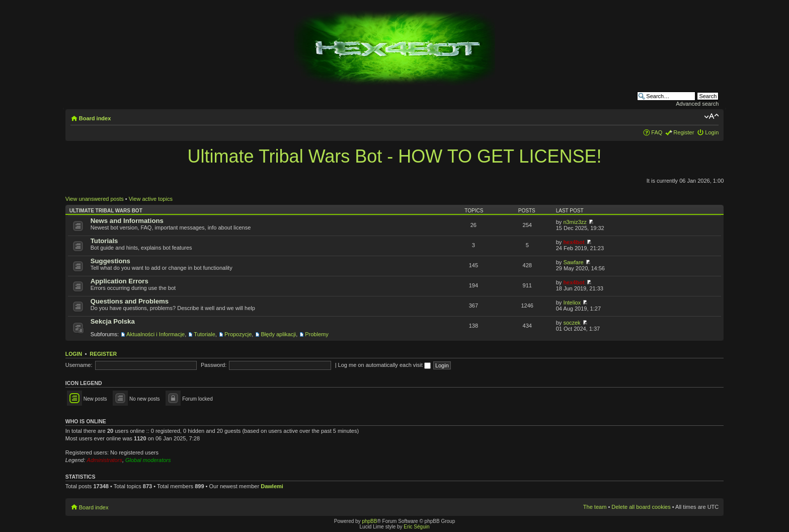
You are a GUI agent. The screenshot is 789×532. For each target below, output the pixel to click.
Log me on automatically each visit (384, 365)
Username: (79, 365)
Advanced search (697, 104)
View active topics (151, 199)
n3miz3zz (575, 222)
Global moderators (148, 460)
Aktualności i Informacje (155, 334)
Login (712, 132)
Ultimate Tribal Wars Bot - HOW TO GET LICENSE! (395, 156)
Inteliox (572, 302)
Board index (95, 118)
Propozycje (238, 334)
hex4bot (574, 242)
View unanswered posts (95, 199)
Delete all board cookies (641, 507)
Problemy (317, 334)
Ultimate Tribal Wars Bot (106, 211)
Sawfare (573, 262)
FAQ (657, 132)
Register (684, 132)
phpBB (369, 521)
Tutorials (104, 241)
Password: (214, 365)
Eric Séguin (416, 527)
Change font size (711, 116)
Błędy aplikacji (278, 334)
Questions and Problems (130, 301)
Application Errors (120, 281)
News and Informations (127, 221)
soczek (572, 323)
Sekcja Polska (113, 321)
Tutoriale (204, 334)
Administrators (105, 460)
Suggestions (110, 261)
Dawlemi (272, 486)
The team (595, 507)
